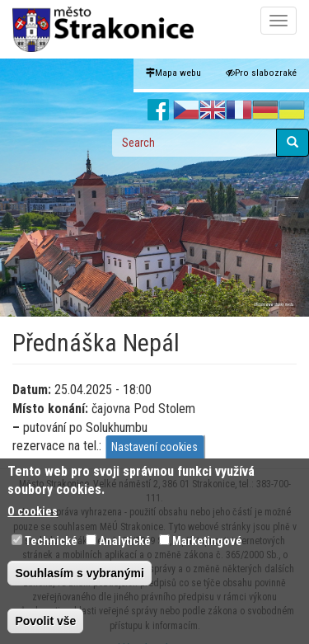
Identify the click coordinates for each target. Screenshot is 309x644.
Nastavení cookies (154, 456)
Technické (51, 551)
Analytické (125, 551)
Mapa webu (173, 73)
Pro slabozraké (261, 73)
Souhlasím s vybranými (79, 583)
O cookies (33, 521)
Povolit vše (45, 631)
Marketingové (207, 551)
